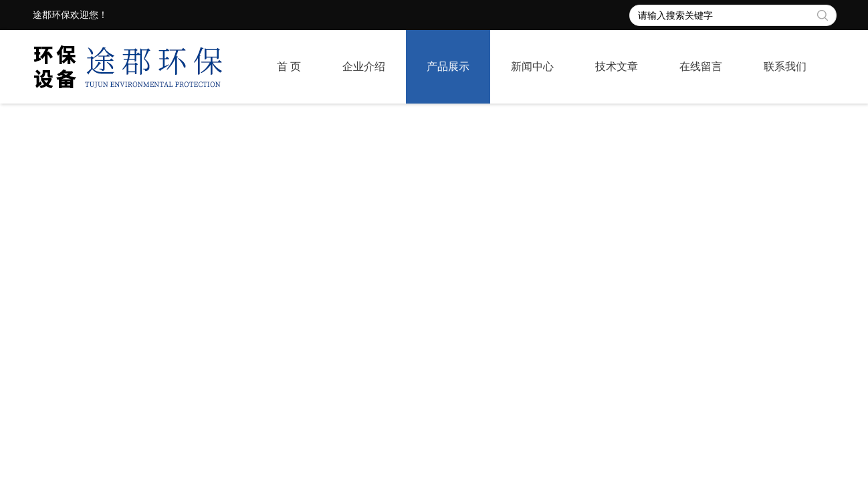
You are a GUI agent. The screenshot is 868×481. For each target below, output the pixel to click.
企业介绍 (364, 66)
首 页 (289, 66)
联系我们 (785, 66)
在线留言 (701, 66)
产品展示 (448, 66)
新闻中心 (532, 66)
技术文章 (617, 66)
